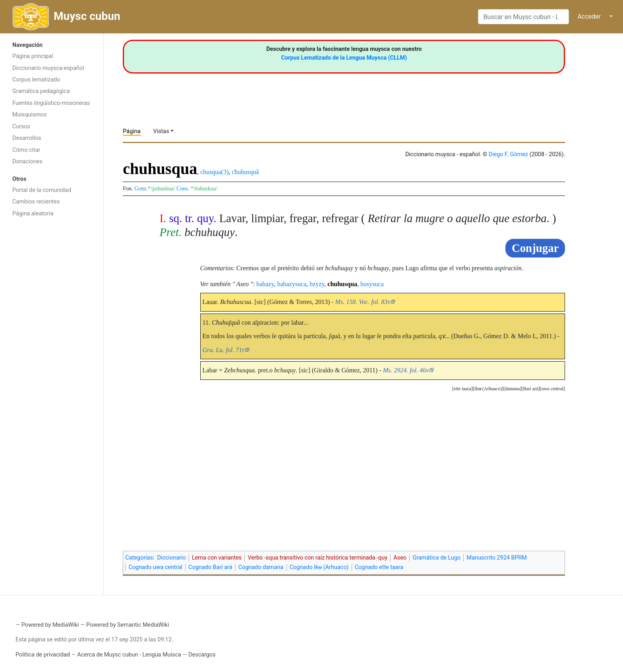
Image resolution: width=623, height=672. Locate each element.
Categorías (139, 558)
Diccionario (172, 558)
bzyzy (317, 284)
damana (512, 389)
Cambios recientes (36, 202)
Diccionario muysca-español (48, 68)
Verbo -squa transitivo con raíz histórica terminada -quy (318, 558)
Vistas (161, 131)
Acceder (589, 16)
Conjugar (535, 248)
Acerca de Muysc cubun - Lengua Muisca (129, 655)
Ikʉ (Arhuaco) (488, 389)
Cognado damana (261, 567)
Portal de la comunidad (42, 190)
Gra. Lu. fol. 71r (224, 350)
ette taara (462, 389)
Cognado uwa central (156, 567)
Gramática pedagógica (41, 91)
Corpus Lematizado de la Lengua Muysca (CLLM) (344, 58)
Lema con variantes (217, 558)
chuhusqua (342, 284)
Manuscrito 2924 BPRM (497, 558)
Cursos (21, 127)
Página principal (33, 56)
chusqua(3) (214, 172)
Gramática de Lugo (436, 558)
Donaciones (27, 162)
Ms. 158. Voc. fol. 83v (363, 302)
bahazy (265, 284)
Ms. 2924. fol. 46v (406, 370)
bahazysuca (292, 284)
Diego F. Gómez (509, 154)
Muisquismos (30, 115)
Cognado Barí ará (210, 567)
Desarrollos (27, 138)
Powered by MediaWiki (50, 625)
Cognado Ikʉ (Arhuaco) (319, 567)
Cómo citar (26, 150)
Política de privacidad (43, 655)
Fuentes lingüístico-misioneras (51, 103)
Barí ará (530, 389)
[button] (553, 389)
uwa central (553, 389)
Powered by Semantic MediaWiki (128, 625)
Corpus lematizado (36, 80)
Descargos (202, 655)
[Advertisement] (52, 348)
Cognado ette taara (379, 567)
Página (132, 131)
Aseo (400, 558)
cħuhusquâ (245, 172)
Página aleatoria (33, 214)
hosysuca (372, 284)
